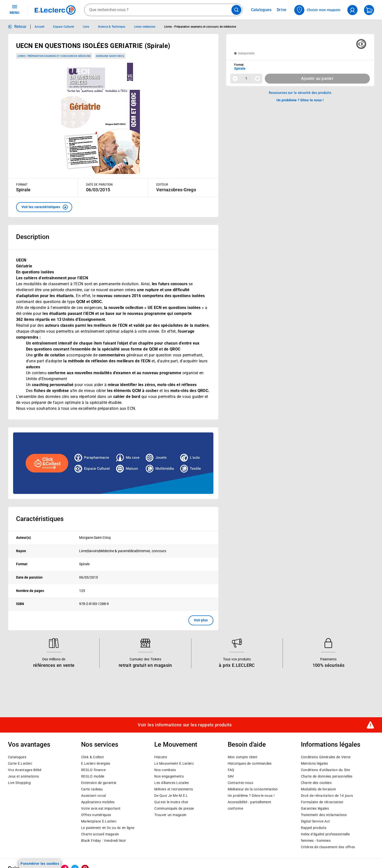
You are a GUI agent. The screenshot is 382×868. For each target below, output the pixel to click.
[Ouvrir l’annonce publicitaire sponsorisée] (113, 463)
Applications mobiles (98, 802)
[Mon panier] (369, 10)
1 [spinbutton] (246, 78)
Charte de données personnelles (327, 776)
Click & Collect (92, 757)
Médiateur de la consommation (253, 789)
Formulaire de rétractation (322, 802)
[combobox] (163, 10)
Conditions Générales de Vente (326, 757)
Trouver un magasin (170, 815)
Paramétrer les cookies (40, 864)
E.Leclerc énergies (96, 763)
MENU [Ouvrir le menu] (14, 9)
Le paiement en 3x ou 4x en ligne (108, 828)
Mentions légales (315, 763)
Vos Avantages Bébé (25, 770)
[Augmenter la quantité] (257, 79)
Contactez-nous (240, 783)
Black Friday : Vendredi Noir (103, 841)
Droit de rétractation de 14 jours (327, 796)
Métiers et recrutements (174, 789)
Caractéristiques (40, 519)
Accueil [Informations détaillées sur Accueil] (39, 27)
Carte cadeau (92, 789)
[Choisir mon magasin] (318, 10)
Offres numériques (96, 815)
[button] (44, 207)
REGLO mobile (93, 776)
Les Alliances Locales (171, 783)
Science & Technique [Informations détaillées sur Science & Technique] (112, 27)
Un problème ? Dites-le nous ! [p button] (300, 100)
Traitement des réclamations (324, 815)
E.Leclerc (99, 821)
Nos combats (165, 770)
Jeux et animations (23, 776)
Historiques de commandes (250, 763)
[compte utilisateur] (352, 10)
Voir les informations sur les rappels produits (185, 725)
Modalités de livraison (318, 789)
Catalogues (17, 757)
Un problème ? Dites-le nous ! (251, 796)
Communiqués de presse (174, 808)
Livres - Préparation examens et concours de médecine (54, 56)
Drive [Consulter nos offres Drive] (282, 10)
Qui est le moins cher (171, 802)
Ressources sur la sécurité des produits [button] (300, 93)
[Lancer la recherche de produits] (236, 10)
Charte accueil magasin (100, 834)
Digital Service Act (315, 821)
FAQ (231, 770)
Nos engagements (169, 776)
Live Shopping (19, 783)
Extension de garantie (99, 783)
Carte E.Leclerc (20, 763)
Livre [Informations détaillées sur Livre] (86, 27)
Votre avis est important (101, 808)
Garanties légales (315, 808)
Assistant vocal (93, 796)
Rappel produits (314, 828)
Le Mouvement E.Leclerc (174, 763)
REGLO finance (93, 770)
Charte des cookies (316, 783)
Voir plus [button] (201, 620)
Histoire (160, 757)
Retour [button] (21, 27)
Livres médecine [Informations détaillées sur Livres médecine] (145, 27)
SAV (231, 776)
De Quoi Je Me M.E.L (171, 796)
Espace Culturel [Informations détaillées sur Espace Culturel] (63, 27)
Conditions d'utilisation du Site (325, 770)
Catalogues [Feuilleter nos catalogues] (261, 10)
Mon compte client (243, 757)
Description (33, 237)
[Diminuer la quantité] (235, 79)
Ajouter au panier (317, 78)
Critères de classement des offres (328, 847)
